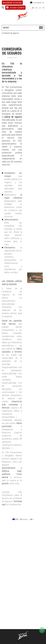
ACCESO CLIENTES (15, 8)
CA (40, 8)
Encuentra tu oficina (12, 3)
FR (43, 8)
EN (36, 8)
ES (33, 8)
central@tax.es (39, 2)
